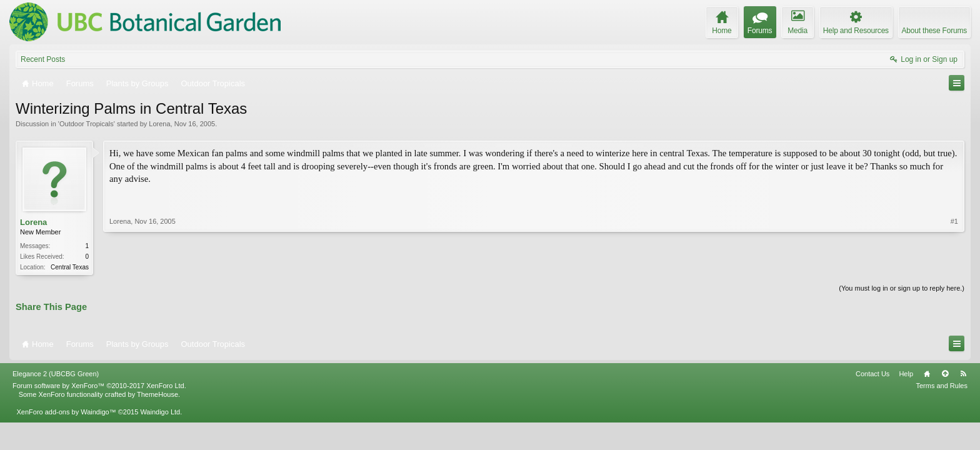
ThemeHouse (157, 394)
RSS (963, 374)
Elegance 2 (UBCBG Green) (56, 374)
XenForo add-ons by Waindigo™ (66, 412)
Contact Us (872, 374)
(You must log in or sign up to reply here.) (902, 288)
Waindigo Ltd (160, 412)
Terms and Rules (942, 386)
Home (927, 374)
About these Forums (934, 31)
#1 (954, 221)
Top (945, 374)
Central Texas (70, 267)
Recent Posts (43, 59)
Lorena (159, 124)
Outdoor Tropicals (87, 124)
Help (906, 374)
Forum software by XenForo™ (99, 386)
